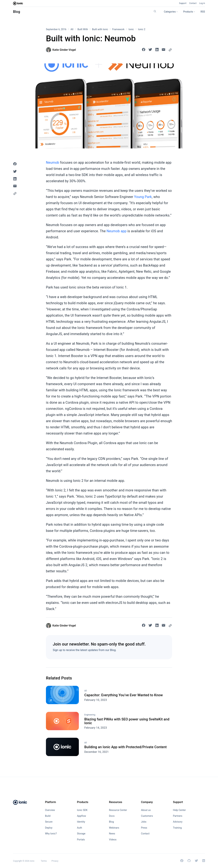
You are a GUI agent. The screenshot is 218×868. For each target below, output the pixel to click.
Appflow (81, 816)
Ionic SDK (82, 810)
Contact (193, 3)
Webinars (114, 828)
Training (177, 828)
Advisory (178, 822)
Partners (178, 816)
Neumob (53, 162)
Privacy (55, 861)
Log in (202, 3)
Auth (80, 828)
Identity (81, 822)
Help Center (179, 810)
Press (144, 828)
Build (48, 816)
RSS (203, 12)
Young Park (143, 197)
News (112, 834)
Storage (81, 834)
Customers (147, 816)
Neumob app (117, 231)
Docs (112, 816)
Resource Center (118, 810)
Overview (50, 810)
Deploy (49, 828)
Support (183, 3)
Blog (17, 12)
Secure (49, 822)
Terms (44, 861)
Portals (81, 840)
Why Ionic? (51, 834)
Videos (113, 840)
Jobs (144, 822)
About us (146, 810)
